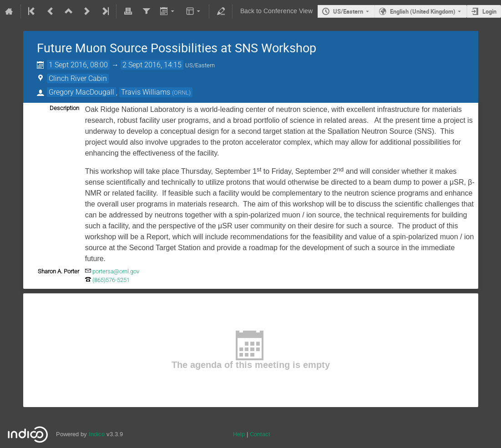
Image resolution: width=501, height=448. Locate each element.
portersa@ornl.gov (116, 271)
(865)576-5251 (111, 280)
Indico (97, 434)
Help (239, 434)
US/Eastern (348, 11)
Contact (260, 434)
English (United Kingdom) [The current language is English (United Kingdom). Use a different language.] (423, 11)
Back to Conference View (276, 11)
